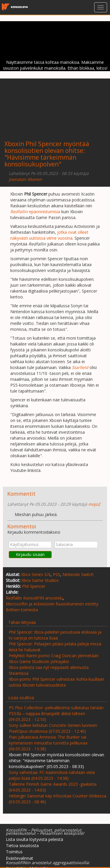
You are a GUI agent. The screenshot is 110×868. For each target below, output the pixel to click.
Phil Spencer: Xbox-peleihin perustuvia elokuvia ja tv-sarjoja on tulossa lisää (55, 635)
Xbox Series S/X (36, 574)
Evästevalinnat (20, 858)
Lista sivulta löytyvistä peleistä (34, 839)
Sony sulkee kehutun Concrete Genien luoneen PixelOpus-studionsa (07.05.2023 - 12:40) (53, 728)
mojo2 (94, 504)
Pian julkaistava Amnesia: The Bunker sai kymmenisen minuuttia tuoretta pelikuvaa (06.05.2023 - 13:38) (48, 743)
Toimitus (14, 852)
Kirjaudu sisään (30, 554)
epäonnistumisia (35, 212)
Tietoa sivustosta (22, 846)
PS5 (56, 574)
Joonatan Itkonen (25, 179)
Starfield (80, 367)
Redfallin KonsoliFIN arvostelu (34, 598)
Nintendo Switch (78, 574)
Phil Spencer (34, 586)
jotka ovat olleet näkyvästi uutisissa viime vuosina (49, 235)
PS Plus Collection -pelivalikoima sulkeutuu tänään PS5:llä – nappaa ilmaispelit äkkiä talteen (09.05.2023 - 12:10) (56, 713)
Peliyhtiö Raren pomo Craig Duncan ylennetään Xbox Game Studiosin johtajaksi (54, 658)
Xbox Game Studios (40, 580)
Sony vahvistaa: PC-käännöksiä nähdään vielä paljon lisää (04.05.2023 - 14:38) (52, 775)
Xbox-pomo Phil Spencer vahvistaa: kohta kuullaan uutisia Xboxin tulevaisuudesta (56, 682)
